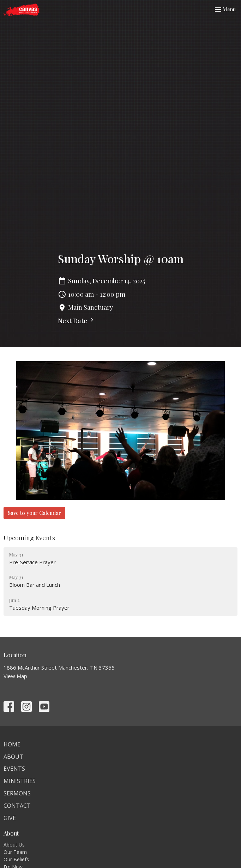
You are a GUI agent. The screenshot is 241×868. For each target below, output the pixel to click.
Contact (17, 806)
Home (12, 744)
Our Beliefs (16, 859)
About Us (14, 845)
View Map (15, 676)
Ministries (20, 781)
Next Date (77, 321)
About (13, 757)
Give (10, 818)
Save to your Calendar (34, 513)
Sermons (17, 793)
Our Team (15, 852)
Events (14, 769)
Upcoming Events (29, 538)
